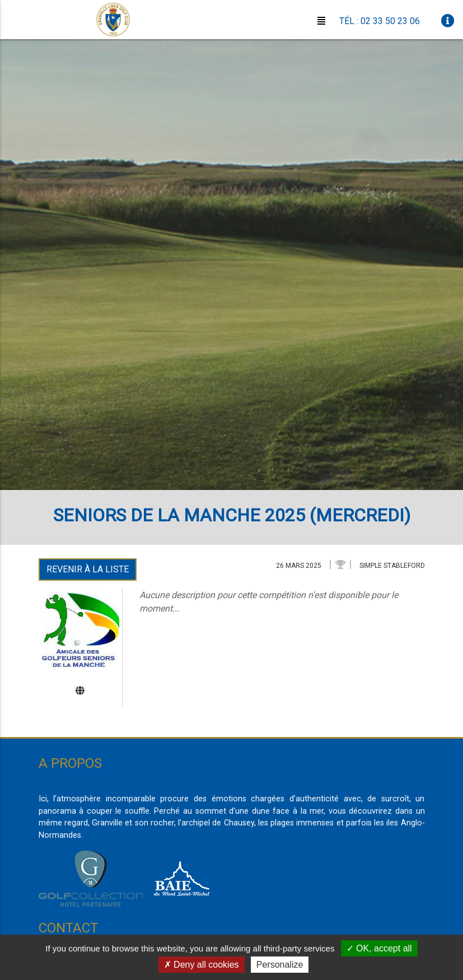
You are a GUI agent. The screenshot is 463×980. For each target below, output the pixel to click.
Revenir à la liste (88, 569)
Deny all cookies (202, 965)
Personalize (280, 965)
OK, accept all (379, 948)
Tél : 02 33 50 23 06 (380, 21)
